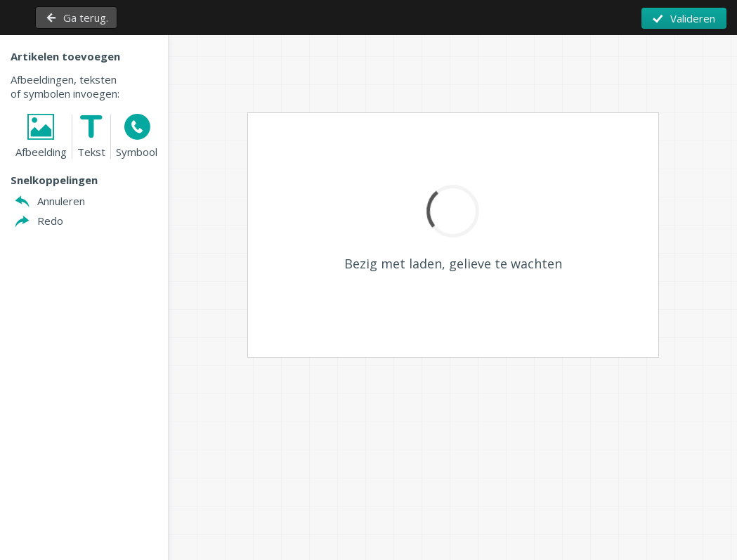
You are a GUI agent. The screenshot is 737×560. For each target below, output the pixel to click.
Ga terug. (86, 18)
